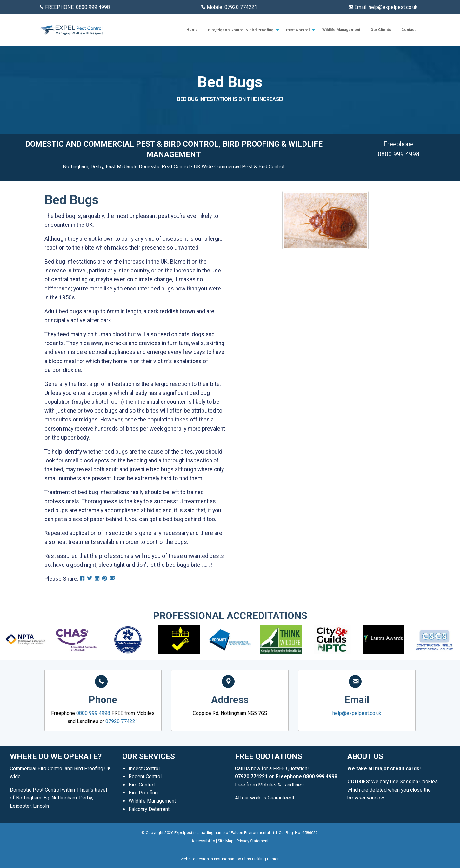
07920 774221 (241, 7)
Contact (408, 30)
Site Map (226, 841)
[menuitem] (192, 30)
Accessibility (203, 841)
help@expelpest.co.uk (393, 7)
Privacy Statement (253, 841)
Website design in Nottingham (208, 859)
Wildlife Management (341, 30)
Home (192, 30)
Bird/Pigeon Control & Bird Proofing (241, 30)
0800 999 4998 (93, 7)
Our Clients (381, 30)
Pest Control (298, 30)
